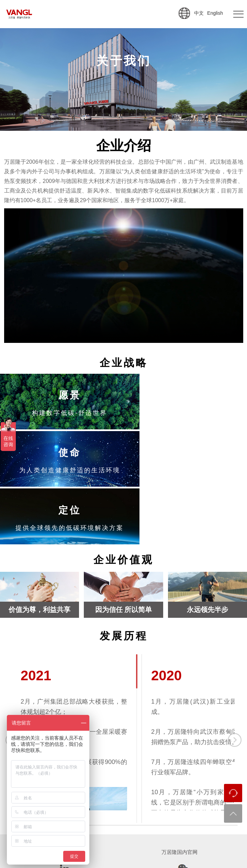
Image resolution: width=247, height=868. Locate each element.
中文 (199, 13)
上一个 (12, 677)
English (215, 13)
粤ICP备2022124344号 (172, 850)
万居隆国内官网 (179, 789)
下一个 (235, 677)
